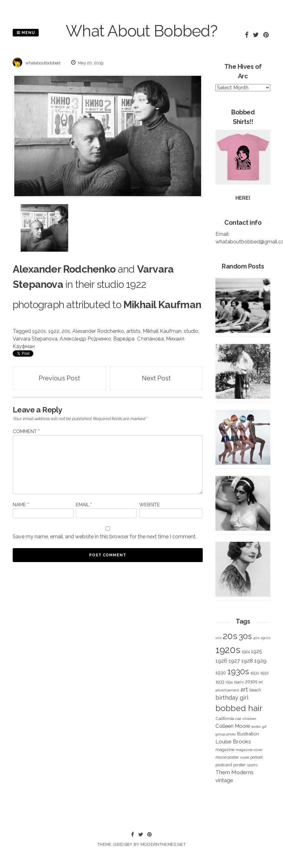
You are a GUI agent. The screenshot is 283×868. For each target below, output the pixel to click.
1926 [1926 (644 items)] (221, 661)
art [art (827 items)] (244, 689)
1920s (39, 331)
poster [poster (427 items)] (239, 765)
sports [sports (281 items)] (252, 765)
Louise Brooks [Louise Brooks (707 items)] (233, 742)
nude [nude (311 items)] (245, 757)
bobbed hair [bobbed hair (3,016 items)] (239, 708)
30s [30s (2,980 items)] (245, 636)
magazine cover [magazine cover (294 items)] (249, 750)
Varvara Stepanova (35, 339)
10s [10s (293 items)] (218, 638)
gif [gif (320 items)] (264, 727)
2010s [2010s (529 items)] (251, 682)
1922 (54, 331)
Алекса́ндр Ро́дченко (85, 339)
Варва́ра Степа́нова (138, 339)
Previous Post (59, 378)
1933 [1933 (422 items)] (220, 682)
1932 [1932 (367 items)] (264, 673)
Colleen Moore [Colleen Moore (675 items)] (233, 726)
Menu (26, 33)
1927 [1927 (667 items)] (234, 661)
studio (191, 331)
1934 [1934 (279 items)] (229, 682)
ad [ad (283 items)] (261, 682)
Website (150, 505)
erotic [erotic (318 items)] (256, 727)
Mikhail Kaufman (162, 331)
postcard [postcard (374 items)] (224, 765)
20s (66, 331)
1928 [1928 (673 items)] (247, 661)
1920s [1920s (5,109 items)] (228, 650)
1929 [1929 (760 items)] (260, 661)
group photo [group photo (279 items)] (226, 734)
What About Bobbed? (141, 31)
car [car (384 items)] (238, 719)
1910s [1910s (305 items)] (266, 638)
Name (21, 505)
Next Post (156, 378)
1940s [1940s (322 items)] (239, 682)
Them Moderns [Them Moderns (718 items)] (234, 772)
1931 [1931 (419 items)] (255, 673)
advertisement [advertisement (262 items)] (227, 690)
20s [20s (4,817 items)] (230, 636)
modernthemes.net (163, 844)
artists (133, 331)
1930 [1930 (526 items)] (221, 673)
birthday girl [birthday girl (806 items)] (232, 698)
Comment (26, 431)
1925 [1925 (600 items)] (257, 651)
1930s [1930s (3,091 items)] (238, 671)
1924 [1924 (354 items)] (246, 652)
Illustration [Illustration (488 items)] (248, 734)
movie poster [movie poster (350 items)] (227, 757)
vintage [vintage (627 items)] (224, 780)
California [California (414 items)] (225, 718)
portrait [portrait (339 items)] (257, 757)
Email (84, 505)
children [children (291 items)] (250, 719)
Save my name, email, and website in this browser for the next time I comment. (105, 537)
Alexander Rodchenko (98, 331)
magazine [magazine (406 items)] (225, 749)
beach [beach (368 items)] (255, 690)
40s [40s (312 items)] (256, 638)
